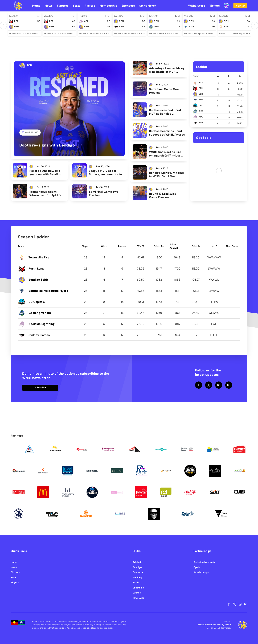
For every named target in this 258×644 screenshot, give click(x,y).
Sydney (137, 593)
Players (15, 582)
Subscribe (40, 387)
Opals (197, 567)
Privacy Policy (224, 625)
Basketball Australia (204, 562)
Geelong (137, 577)
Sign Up (240, 6)
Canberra (138, 572)
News (14, 567)
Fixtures (15, 572)
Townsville (138, 598)
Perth (136, 582)
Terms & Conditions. (207, 625)
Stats (14, 577)
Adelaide (137, 562)
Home (14, 562)
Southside (138, 588)
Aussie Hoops (201, 572)
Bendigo (137, 567)
